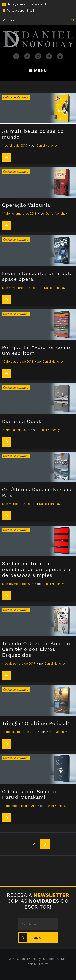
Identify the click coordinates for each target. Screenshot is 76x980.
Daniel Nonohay (47, 146)
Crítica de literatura (16, 97)
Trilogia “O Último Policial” (36, 723)
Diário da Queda (22, 421)
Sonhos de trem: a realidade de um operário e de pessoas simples (37, 569)
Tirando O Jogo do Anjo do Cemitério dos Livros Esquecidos (36, 649)
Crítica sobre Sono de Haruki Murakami (30, 794)
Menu (38, 71)
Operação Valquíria (26, 205)
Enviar (38, 938)
